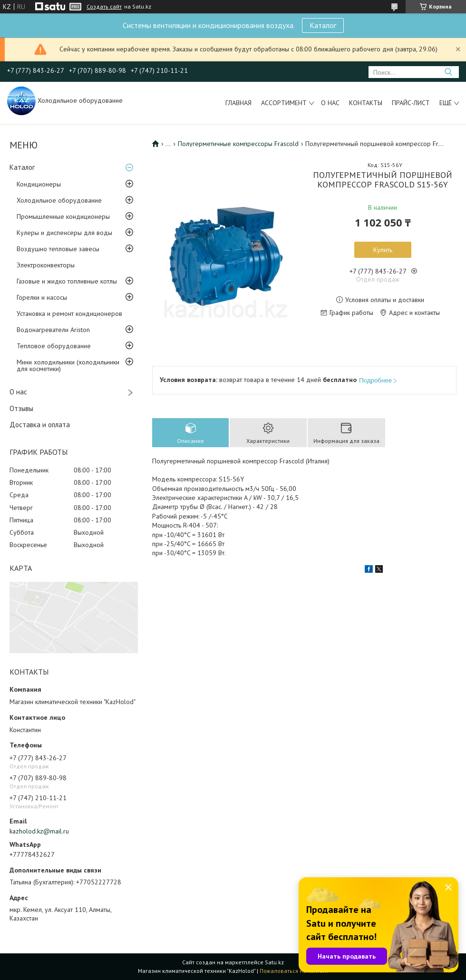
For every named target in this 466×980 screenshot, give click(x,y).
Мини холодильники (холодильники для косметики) (68, 365)
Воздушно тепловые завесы (58, 249)
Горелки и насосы (42, 297)
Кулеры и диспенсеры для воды (64, 233)
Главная (238, 103)
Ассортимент (284, 103)
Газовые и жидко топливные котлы (67, 281)
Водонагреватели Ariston (53, 330)
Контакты (366, 103)
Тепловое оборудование (54, 346)
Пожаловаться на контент (294, 971)
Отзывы (21, 408)
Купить (383, 250)
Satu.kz (274, 962)
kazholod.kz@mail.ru (39, 831)
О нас (330, 103)
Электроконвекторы (46, 265)
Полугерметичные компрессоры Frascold (238, 144)
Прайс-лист (411, 103)
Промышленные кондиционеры (63, 216)
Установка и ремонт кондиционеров (69, 314)
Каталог (323, 25)
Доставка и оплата (40, 425)
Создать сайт (104, 7)
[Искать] (448, 72)
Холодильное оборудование (59, 200)
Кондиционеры (39, 184)
